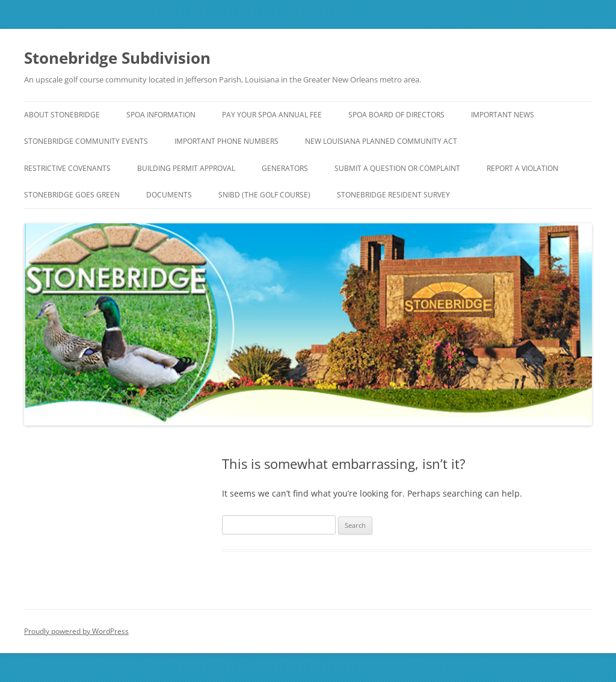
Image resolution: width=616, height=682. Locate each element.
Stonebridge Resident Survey (393, 195)
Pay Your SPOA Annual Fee (272, 115)
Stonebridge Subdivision (117, 58)
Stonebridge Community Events (86, 141)
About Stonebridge (62, 115)
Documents (169, 195)
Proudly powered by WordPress (76, 631)
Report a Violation (522, 168)
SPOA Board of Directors (396, 115)
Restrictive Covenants (67, 168)
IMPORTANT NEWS (503, 115)
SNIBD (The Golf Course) (264, 195)
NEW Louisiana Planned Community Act (381, 141)
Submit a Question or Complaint (397, 168)
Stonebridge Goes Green (72, 195)
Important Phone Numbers (226, 141)
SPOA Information (161, 115)
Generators (285, 168)
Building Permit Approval (186, 168)
